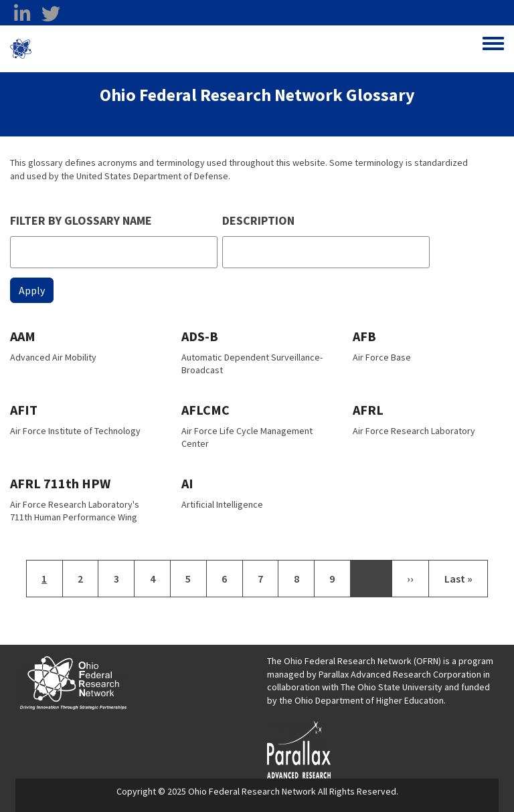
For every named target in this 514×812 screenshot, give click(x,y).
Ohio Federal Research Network (110, 49)
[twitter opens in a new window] (51, 14)
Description (258, 220)
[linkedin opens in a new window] (22, 14)
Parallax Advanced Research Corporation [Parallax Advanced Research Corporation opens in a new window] (400, 674)
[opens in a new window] (299, 748)
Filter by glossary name (81, 220)
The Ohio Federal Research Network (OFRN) (354, 661)
